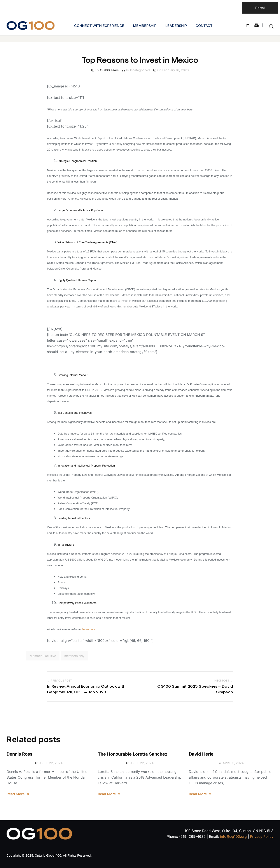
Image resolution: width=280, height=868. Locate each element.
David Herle (201, 754)
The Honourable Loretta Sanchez (133, 754)
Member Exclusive (43, 656)
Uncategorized (139, 70)
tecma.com (88, 629)
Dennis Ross (19, 754)
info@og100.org (233, 836)
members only (74, 656)
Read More (16, 794)
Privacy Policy (262, 836)
